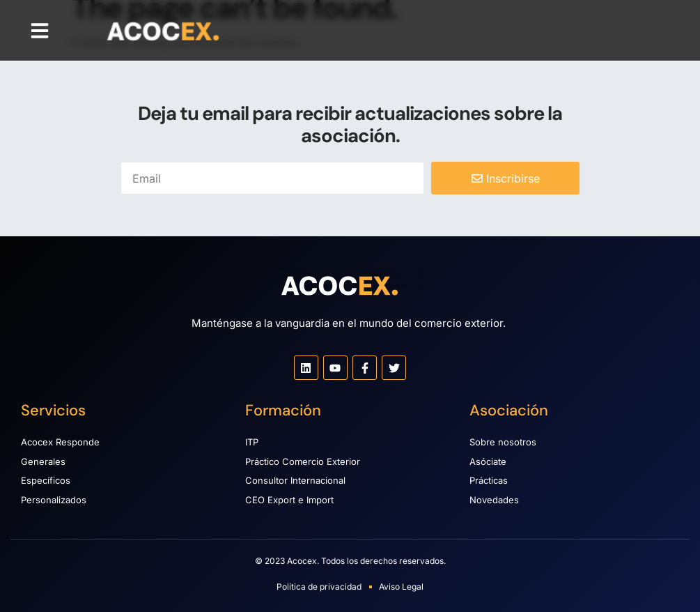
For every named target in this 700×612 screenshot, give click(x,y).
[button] (40, 31)
